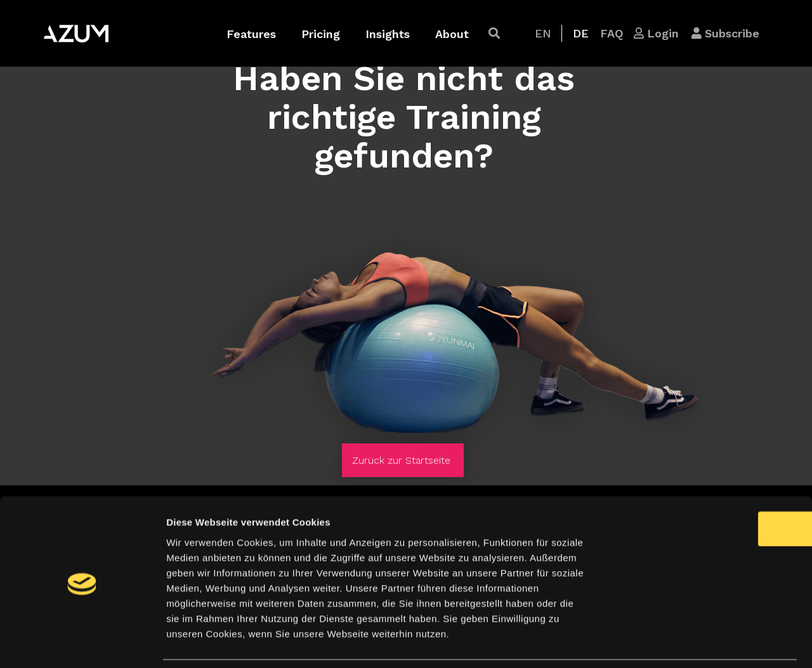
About (452, 34)
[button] (494, 33)
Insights (388, 34)
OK (706, 487)
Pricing (321, 34)
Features (251, 34)
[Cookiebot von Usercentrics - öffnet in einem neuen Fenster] (82, 643)
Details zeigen (675, 643)
